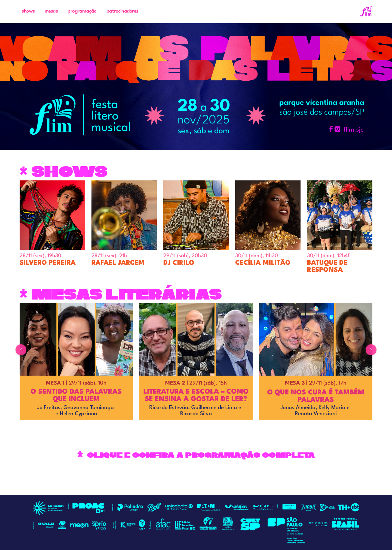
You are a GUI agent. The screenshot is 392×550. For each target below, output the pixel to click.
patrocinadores (122, 11)
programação (82, 11)
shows (28, 11)
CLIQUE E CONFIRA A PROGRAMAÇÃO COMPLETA (201, 455)
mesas (51, 11)
